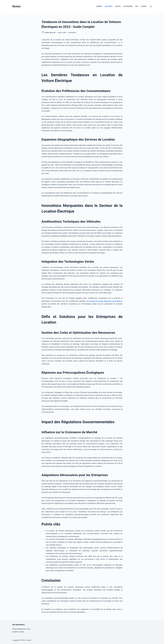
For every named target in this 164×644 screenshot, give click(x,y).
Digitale (118, 6)
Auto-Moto (109, 6)
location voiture (18, 632)
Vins (137, 6)
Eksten (16, 6)
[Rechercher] (151, 7)
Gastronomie (128, 6)
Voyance (144, 6)
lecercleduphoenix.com (21, 629)
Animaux (99, 6)
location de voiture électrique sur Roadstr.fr (106, 301)
